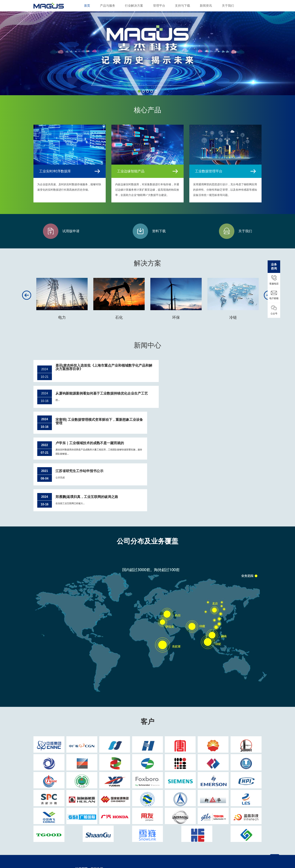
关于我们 (228, 6)
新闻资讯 (206, 6)
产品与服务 (108, 6)
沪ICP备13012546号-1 (136, 853)
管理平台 (159, 6)
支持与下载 (182, 6)
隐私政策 (97, 829)
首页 (87, 6)
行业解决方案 (134, 6)
